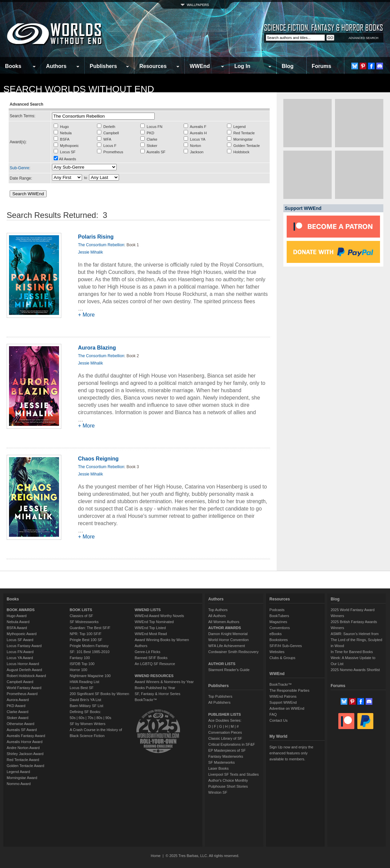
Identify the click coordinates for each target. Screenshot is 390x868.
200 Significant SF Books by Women (99, 694)
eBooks (275, 634)
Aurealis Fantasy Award (26, 736)
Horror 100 (78, 670)
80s (99, 718)
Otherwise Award (20, 724)
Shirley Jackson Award (25, 754)
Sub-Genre (19, 168)
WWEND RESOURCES (154, 676)
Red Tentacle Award (23, 760)
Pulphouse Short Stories (228, 786)
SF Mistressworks (84, 622)
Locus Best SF (82, 688)
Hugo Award (17, 616)
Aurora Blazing (97, 348)
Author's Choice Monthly (228, 780)
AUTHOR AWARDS (225, 628)
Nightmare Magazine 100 (90, 676)
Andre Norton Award (23, 748)
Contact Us (278, 720)
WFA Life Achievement (227, 646)
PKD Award (16, 706)
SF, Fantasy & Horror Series (157, 694)
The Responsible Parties (289, 690)
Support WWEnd (283, 702)
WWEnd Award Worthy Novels (159, 616)
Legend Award (18, 772)
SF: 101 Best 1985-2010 (89, 652)
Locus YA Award (20, 658)
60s (82, 718)
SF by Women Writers (87, 724)
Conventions (279, 628)
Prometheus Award (22, 694)
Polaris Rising (96, 237)
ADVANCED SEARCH (363, 38)
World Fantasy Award (24, 688)
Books (13, 66)
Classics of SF (81, 616)
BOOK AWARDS (21, 610)
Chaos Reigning (98, 459)
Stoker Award (17, 718)
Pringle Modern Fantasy (89, 646)
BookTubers (279, 616)
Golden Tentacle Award (25, 766)
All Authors (217, 616)
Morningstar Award (22, 778)
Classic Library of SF (225, 738)
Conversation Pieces (225, 732)
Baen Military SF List (86, 706)
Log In (242, 66)
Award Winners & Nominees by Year (164, 682)
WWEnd (200, 66)
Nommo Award (19, 784)
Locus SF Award (20, 640)
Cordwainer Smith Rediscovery (233, 652)
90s (108, 718)
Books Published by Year (155, 688)
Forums (321, 66)
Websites (277, 652)
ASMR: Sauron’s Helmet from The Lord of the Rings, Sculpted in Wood (356, 640)
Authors (56, 66)
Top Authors (218, 610)
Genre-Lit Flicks (147, 652)
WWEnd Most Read (151, 634)
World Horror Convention (228, 640)
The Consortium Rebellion (101, 245)
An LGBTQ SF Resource (155, 664)
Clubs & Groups (282, 658)
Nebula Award (18, 622)
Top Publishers (220, 696)
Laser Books (218, 768)
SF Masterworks (221, 762)
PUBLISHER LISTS (225, 714)
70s (90, 718)
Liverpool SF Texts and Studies (233, 774)
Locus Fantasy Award (24, 646)
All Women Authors (224, 622)
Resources (153, 66)
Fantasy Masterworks (226, 756)
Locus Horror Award (23, 664)
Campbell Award (20, 682)
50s (73, 718)
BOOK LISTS (81, 610)
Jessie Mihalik (90, 252)
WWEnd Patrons (283, 696)
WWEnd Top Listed (150, 628)
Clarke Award (17, 712)
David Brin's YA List (85, 700)
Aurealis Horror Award (24, 742)
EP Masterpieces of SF (227, 750)
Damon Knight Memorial (228, 634)
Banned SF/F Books (151, 658)
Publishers (103, 66)
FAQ (273, 714)
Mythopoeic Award (22, 634)
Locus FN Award (20, 652)
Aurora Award (18, 700)
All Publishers (219, 702)
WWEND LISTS (148, 610)
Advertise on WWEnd (287, 708)
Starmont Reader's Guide (229, 670)
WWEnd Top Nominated (154, 622)
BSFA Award (17, 628)
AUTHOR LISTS (222, 664)
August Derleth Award (24, 670)
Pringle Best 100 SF (86, 640)
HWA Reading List (84, 682)
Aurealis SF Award (22, 730)
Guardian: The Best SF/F (90, 628)
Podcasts (277, 610)
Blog (288, 66)
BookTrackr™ (146, 700)
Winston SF (218, 792)
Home (155, 856)
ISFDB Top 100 (82, 664)
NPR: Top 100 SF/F (85, 634)
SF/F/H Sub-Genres (285, 646)
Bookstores (278, 640)
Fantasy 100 (80, 658)
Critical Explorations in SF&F (232, 744)
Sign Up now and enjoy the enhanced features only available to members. (291, 753)
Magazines (278, 622)
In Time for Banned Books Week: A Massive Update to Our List (353, 658)
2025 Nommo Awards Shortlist (355, 670)
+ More (86, 315)
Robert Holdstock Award (26, 676)
